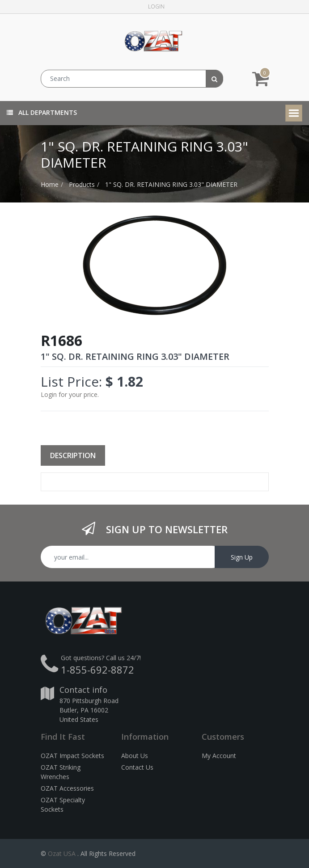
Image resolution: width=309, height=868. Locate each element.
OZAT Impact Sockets (72, 756)
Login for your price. (70, 394)
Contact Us (137, 767)
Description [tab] (73, 455)
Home (50, 184)
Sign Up (242, 557)
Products (82, 184)
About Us (135, 756)
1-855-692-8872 (97, 670)
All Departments (42, 112)
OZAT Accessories (67, 788)
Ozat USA (62, 853)
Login (156, 6)
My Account (219, 756)
